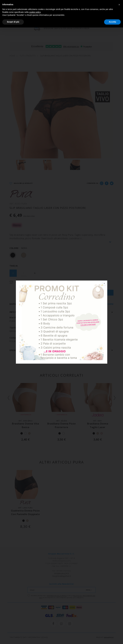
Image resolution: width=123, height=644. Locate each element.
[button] (119, 5)
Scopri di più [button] (13, 22)
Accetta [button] (112, 22)
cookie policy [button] (35, 12)
